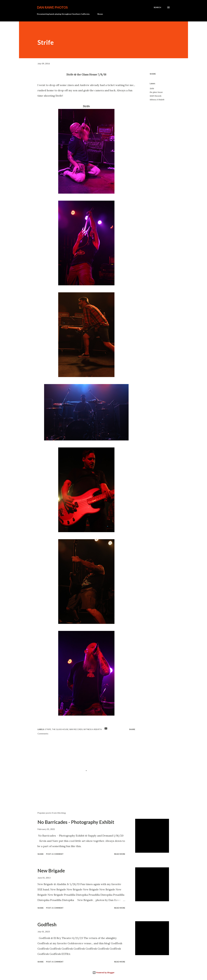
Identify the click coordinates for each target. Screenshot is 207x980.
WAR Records (156, 96)
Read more (120, 854)
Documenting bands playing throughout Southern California (63, 14)
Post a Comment (55, 854)
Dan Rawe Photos (52, 7)
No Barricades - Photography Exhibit (76, 822)
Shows (100, 14)
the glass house (156, 92)
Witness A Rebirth (157, 100)
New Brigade (51, 871)
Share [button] (153, 74)
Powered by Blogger (103, 973)
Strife (152, 89)
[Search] (157, 7)
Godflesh (47, 924)
